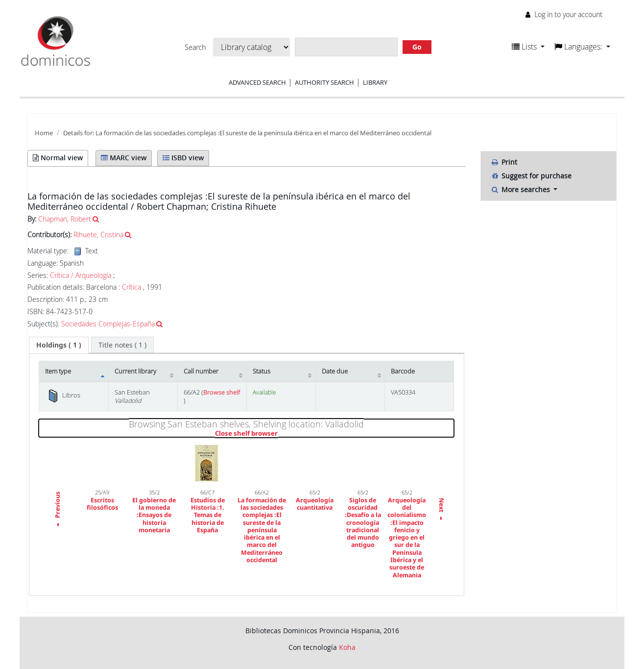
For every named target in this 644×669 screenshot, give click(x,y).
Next (441, 510)
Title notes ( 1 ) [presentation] (122, 345)
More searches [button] (521, 189)
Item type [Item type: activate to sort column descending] (58, 371)
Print (504, 162)
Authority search (324, 82)
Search (195, 48)
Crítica (131, 287)
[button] (528, 47)
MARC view (124, 158)
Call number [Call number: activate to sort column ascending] (201, 371)
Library (375, 82)
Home (44, 133)
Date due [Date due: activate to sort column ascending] (335, 371)
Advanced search (257, 82)
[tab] (59, 345)
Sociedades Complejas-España (108, 324)
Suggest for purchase (531, 176)
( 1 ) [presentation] (59, 345)
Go (417, 47)
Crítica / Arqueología (81, 275)
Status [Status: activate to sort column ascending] (262, 371)
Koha (347, 647)
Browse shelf (222, 392)
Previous (58, 511)
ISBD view (183, 158)
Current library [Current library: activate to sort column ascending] (135, 371)
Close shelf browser (280, 434)
